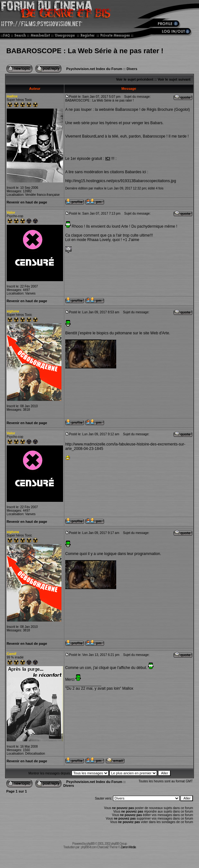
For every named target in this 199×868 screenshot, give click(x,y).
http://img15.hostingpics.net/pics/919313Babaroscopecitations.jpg (121, 181)
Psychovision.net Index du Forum (94, 69)
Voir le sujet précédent (135, 79)
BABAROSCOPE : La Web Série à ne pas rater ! (85, 51)
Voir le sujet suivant (174, 79)
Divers (132, 69)
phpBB (91, 844)
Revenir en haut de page (27, 202)
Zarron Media (128, 847)
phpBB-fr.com (89, 847)
